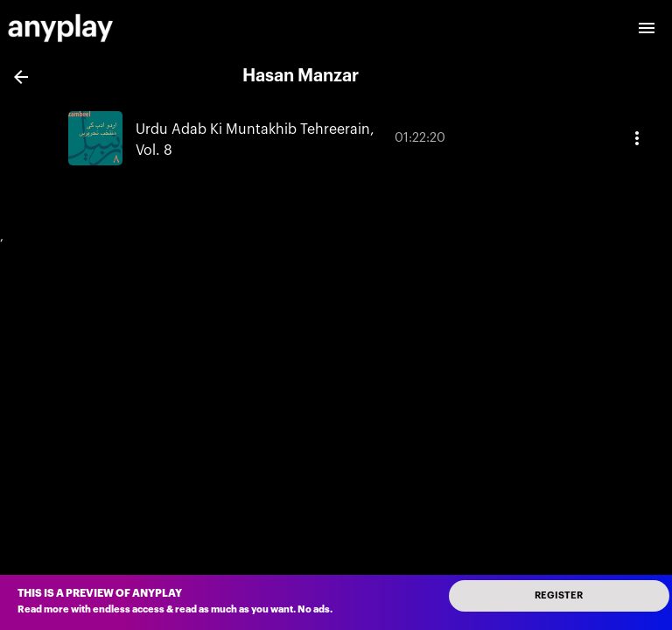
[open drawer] (647, 28)
